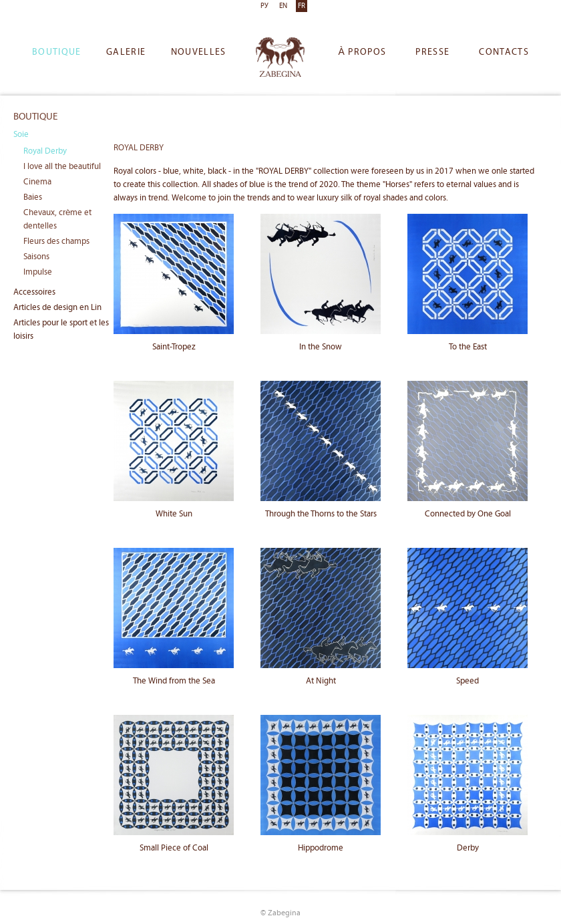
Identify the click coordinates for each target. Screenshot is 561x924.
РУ (264, 6)
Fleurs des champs (56, 242)
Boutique (57, 52)
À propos (362, 52)
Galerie (126, 52)
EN (283, 6)
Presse (432, 52)
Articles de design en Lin (57, 308)
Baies (33, 197)
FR (302, 6)
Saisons (36, 257)
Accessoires (34, 292)
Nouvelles (199, 52)
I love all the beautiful (62, 167)
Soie (21, 135)
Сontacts (504, 52)
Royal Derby (45, 151)
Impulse (38, 272)
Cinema (37, 182)
